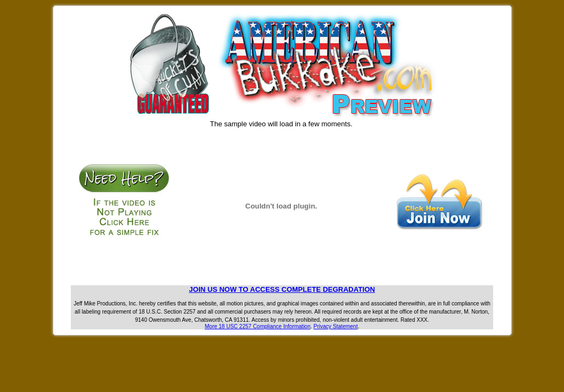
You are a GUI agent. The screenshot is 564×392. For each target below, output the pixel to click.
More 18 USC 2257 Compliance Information (258, 326)
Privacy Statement (335, 326)
